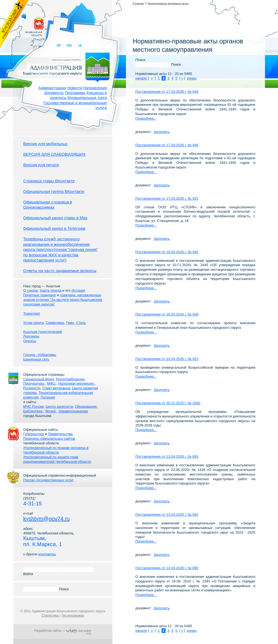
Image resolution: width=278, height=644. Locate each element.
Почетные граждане (40, 295)
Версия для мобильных (45, 144)
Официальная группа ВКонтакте (54, 191)
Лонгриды (31, 336)
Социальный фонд (39, 379)
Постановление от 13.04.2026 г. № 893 (167, 456)
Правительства (60, 434)
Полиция (48, 397)
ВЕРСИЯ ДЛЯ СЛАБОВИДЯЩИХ (55, 154)
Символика (55, 323)
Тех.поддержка (73, 616)
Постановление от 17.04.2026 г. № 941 (167, 198)
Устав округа (34, 323)
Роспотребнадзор (70, 379)
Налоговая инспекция (76, 383)
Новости (75, 88)
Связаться (70, 45)
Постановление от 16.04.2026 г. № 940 (167, 252)
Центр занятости (59, 407)
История (78, 290)
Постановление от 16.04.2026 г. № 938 (167, 314)
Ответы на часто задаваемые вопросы (60, 271)
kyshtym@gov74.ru (47, 519)
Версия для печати (41, 165)
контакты (47, 554)
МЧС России (34, 407)
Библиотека (33, 411)
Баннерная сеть (36, 359)
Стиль (81, 323)
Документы (54, 93)
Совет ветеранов (56, 388)
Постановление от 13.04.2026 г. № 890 (167, 568)
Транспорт (32, 313)
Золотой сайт (15, 24)
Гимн (70, 323)
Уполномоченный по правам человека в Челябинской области (56, 450)
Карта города (51, 290)
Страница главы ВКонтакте (49, 181)
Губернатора (34, 434)
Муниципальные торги (87, 98)
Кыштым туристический (43, 332)
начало (141, 78)
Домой (59, 45)
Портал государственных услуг (49, 480)
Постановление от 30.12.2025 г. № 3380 (168, 403)
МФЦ (52, 383)
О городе (31, 290)
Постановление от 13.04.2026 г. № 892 (167, 514)
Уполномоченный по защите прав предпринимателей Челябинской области (57, 459)
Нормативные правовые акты (168, 3)
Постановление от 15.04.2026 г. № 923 (167, 359)
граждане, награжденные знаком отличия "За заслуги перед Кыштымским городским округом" (63, 300)
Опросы (30, 341)
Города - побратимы (40, 355)
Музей (51, 411)
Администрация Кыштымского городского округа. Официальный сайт (66, 66)
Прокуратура (34, 383)
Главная (138, 3)
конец (192, 78)
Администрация (52, 88)
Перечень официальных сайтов (49, 439)
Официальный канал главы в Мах (55, 218)
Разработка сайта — (63, 631)
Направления (95, 88)
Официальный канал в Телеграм (54, 228)
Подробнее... (146, 118)
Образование (86, 407)
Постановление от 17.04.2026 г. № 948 (167, 145)
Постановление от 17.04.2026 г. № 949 (167, 92)
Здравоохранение (73, 411)
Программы (75, 93)
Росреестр (32, 388)
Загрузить (162, 132)
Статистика (50, 616)
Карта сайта (80, 45)
